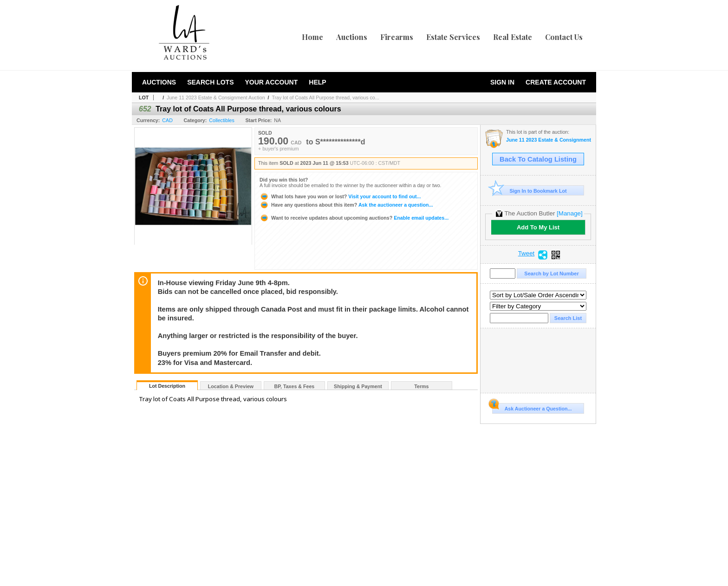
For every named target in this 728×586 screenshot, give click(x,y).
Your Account (271, 82)
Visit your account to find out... (340, 196)
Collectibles (222, 120)
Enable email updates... (354, 218)
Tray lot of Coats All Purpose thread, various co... (325, 98)
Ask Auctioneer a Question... (532, 407)
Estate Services (453, 37)
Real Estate (513, 37)
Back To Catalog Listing (538, 159)
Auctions (352, 37)
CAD (167, 120)
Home (312, 37)
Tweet (526, 254)
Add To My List (538, 227)
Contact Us (564, 37)
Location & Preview (231, 386)
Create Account (556, 82)
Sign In (502, 82)
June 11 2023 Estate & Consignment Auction (216, 98)
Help (317, 82)
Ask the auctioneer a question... (346, 205)
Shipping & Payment (358, 386)
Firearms (397, 37)
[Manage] (569, 213)
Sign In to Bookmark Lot (530, 191)
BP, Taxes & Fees (295, 386)
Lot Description (167, 386)
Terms (421, 386)
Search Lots (210, 82)
